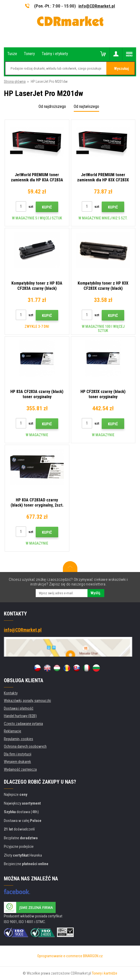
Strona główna (15, 81)
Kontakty (11, 693)
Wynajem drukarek (17, 762)
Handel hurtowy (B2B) (20, 716)
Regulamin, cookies (19, 739)
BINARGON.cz (93, 956)
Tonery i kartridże (105, 973)
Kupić (47, 207)
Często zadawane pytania (23, 724)
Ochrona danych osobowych (25, 746)
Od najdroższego (52, 106)
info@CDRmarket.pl (97, 6)
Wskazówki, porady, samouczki (27, 701)
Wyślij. (96, 593)
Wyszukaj (121, 69)
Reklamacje (13, 731)
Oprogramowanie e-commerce (60, 956)
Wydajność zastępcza (20, 769)
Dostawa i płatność (19, 708)
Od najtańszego (86, 106)
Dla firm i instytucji (18, 754)
